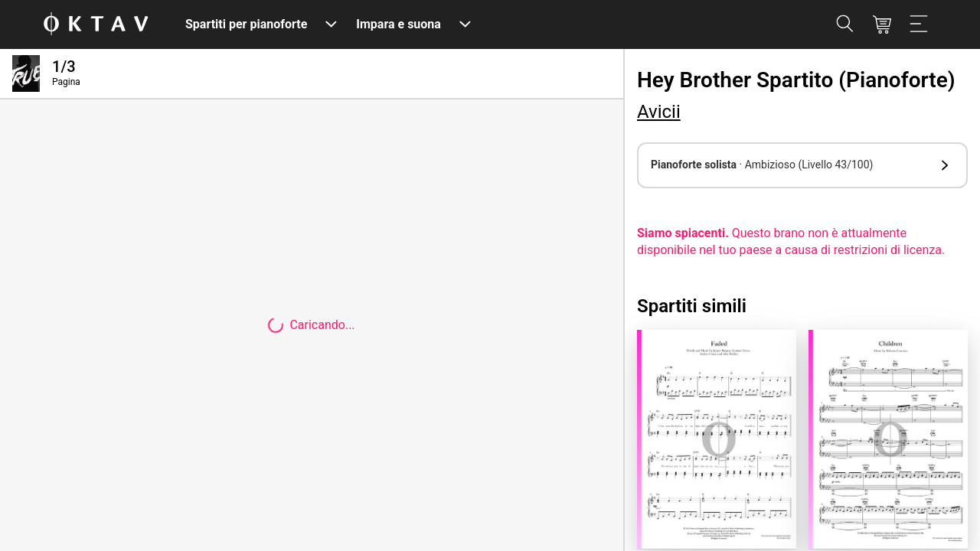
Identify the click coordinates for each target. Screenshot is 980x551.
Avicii (659, 112)
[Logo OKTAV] (96, 25)
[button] (802, 165)
